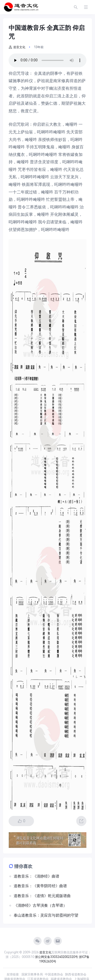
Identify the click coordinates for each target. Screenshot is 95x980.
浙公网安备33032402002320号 (56, 957)
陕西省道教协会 (76, 974)
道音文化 (17, 47)
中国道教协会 (54, 974)
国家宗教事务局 (32, 974)
